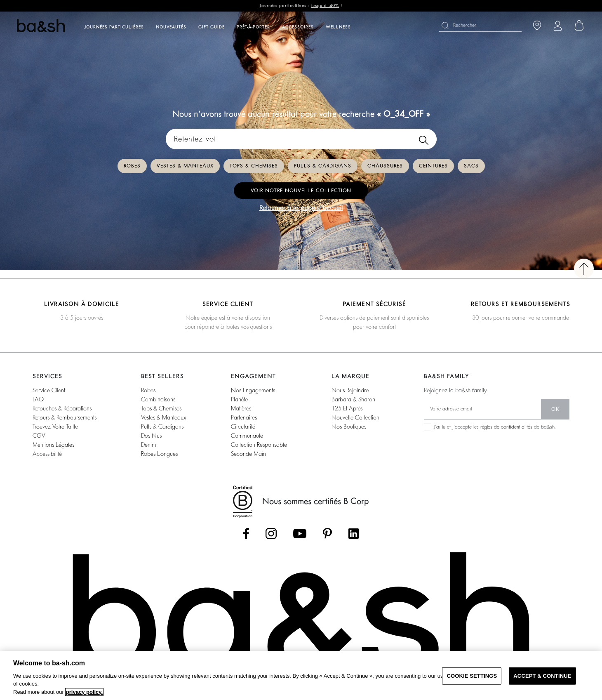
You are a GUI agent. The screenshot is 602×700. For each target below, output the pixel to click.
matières (241, 408)
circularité (243, 427)
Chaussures (385, 166)
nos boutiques (349, 427)
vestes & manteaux (163, 417)
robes (148, 390)
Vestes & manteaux (185, 166)
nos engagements (253, 390)
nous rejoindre (350, 390)
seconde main (248, 454)
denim (149, 445)
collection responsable (259, 445)
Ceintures (433, 166)
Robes (132, 166)
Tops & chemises (254, 166)
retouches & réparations (62, 408)
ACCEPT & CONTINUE (542, 676)
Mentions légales (53, 445)
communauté (247, 436)
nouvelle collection (355, 417)
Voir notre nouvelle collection (301, 191)
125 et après (347, 408)
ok (555, 409)
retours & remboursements (65, 417)
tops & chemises (161, 408)
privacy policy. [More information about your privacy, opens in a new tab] (84, 692)
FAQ (38, 399)
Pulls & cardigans (323, 166)
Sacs (471, 166)
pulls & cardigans (162, 427)
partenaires (244, 417)
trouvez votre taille (55, 427)
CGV (39, 436)
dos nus (151, 436)
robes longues (159, 454)
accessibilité (47, 454)
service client (49, 390)
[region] (301, 675)
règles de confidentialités (506, 427)
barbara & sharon (353, 399)
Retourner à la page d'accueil (301, 208)
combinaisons (158, 399)
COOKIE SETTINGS (472, 676)
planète (239, 399)
